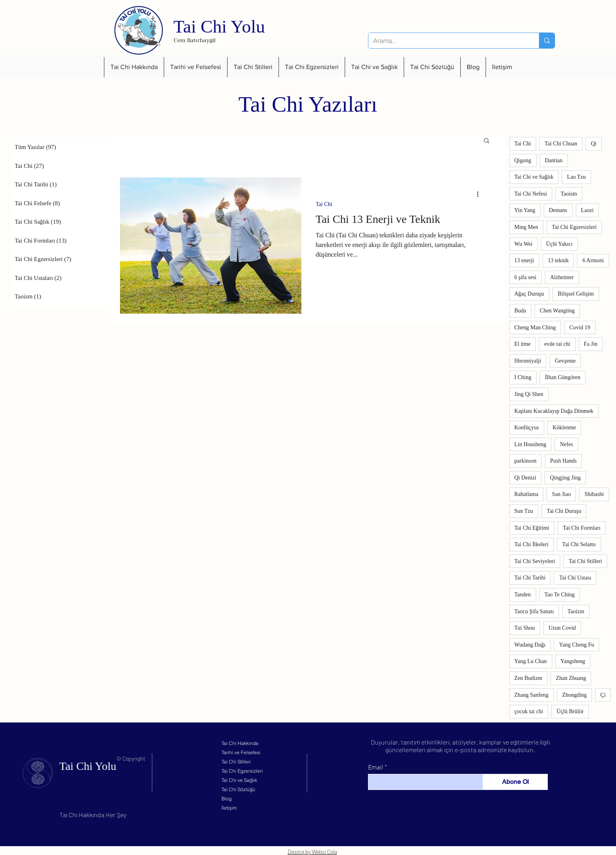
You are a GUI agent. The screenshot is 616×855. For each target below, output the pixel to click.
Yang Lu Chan (531, 661)
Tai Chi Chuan (561, 144)
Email (376, 767)
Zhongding (574, 695)
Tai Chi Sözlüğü (238, 789)
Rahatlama (527, 494)
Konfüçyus (527, 427)
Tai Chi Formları (581, 528)
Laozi (588, 210)
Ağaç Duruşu (529, 294)
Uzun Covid (562, 628)
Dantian (554, 160)
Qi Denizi (526, 478)
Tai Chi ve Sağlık (534, 177)
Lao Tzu (576, 177)
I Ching (523, 377)
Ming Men (527, 227)
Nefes (566, 444)
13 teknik (558, 260)
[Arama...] (448, 41)
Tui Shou (525, 628)
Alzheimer (562, 277)
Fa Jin (591, 344)
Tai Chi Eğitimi (532, 528)
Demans (558, 210)
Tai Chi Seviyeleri (535, 561)
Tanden (523, 595)
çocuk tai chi (529, 711)
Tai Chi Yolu (219, 27)
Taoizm (576, 611)
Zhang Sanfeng (532, 695)
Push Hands (564, 461)
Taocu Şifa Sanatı (534, 611)
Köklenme (564, 427)
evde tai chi (557, 344)
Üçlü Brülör (570, 711)
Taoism (569, 194)
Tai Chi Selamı (579, 544)
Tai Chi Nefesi (531, 194)
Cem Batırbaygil (195, 40)
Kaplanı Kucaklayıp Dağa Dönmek (554, 411)
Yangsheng (573, 661)
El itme (523, 344)
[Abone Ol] (515, 782)
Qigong (523, 160)
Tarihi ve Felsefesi (241, 752)
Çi (603, 695)
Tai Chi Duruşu (564, 511)
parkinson (526, 461)
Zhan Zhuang (571, 678)
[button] (134, 67)
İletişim (229, 808)
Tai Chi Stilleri (585, 561)
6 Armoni (593, 260)
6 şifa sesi (526, 277)
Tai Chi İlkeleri (532, 544)
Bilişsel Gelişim (576, 294)
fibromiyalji (528, 361)
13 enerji (524, 260)
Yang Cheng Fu (576, 645)
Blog (227, 799)
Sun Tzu (524, 511)
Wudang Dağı (530, 645)
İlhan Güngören (563, 377)
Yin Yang (525, 210)
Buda (520, 311)
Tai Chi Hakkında (240, 743)
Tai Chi (324, 204)
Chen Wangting (557, 311)
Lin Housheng (531, 444)
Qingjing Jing (565, 478)
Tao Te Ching (560, 595)
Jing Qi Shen (529, 394)
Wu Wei (523, 244)
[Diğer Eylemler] (481, 194)
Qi (594, 144)
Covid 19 (580, 328)
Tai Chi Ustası (575, 578)
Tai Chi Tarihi (530, 578)
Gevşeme (565, 361)
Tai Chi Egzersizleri (574, 227)
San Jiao (561, 494)
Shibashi (594, 494)
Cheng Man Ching (535, 328)
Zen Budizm (529, 678)
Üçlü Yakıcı (559, 244)
